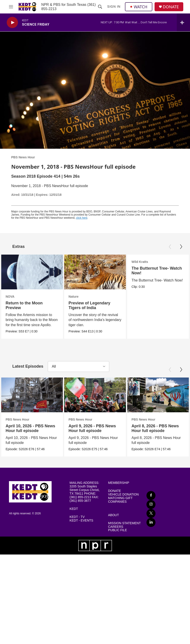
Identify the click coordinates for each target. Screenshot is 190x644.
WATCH (139, 7)
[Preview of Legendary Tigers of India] (106, 272)
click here (82, 218)
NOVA (10, 297)
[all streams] (183, 22)
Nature (84, 297)
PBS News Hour (23, 157)
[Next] (181, 247)
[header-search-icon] (100, 7)
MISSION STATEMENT (124, 530)
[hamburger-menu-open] (11, 7)
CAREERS (116, 533)
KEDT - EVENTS (81, 527)
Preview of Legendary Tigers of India (100, 305)
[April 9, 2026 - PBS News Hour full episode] (131, 398)
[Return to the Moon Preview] (32, 272)
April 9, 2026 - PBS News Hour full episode (128, 431)
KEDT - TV (77, 524)
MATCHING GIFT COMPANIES (120, 507)
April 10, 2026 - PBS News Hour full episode (30, 431)
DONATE (171, 7)
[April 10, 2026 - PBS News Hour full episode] (32, 398)
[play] (12, 23)
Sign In (114, 7)
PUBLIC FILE (118, 537)
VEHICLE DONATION (123, 501)
